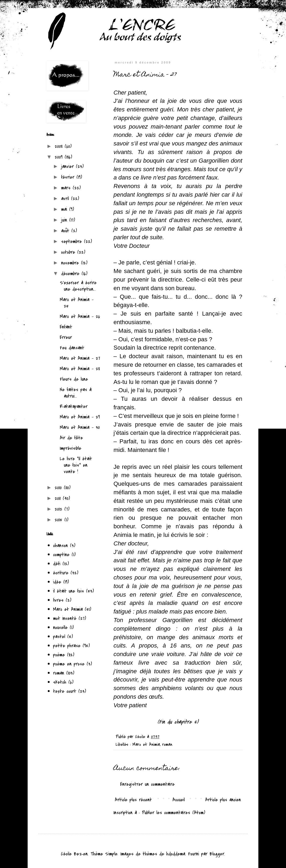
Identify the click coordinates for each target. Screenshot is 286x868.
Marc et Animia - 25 (77, 303)
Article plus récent (133, 800)
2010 (59, 488)
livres (58, 600)
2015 (60, 520)
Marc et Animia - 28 (80, 369)
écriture (61, 573)
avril (66, 199)
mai (65, 209)
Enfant (66, 327)
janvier (69, 166)
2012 (60, 509)
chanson (61, 545)
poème (59, 655)
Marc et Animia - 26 (80, 316)
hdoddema (176, 854)
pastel (59, 637)
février (69, 177)
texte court (65, 691)
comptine (61, 555)
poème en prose (69, 664)
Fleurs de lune (74, 379)
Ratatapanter (74, 406)
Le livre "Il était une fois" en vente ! (76, 465)
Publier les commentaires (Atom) (174, 813)
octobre (69, 252)
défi (57, 564)
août (66, 231)
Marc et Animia (146, 744)
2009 (60, 157)
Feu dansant (72, 348)
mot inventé (65, 618)
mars (67, 188)
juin (65, 220)
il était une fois (69, 591)
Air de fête (71, 438)
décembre (71, 274)
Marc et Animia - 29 (80, 417)
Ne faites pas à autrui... (76, 393)
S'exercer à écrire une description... (78, 286)
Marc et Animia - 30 (80, 427)
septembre (73, 241)
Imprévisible (71, 448)
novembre (71, 263)
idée (57, 582)
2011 (59, 498)
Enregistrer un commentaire (147, 784)
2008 (60, 146)
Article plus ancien (223, 800)
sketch (60, 682)
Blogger (217, 854)
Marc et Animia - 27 (80, 358)
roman (167, 744)
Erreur (66, 337)
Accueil (179, 800)
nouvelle (60, 627)
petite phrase (67, 646)
